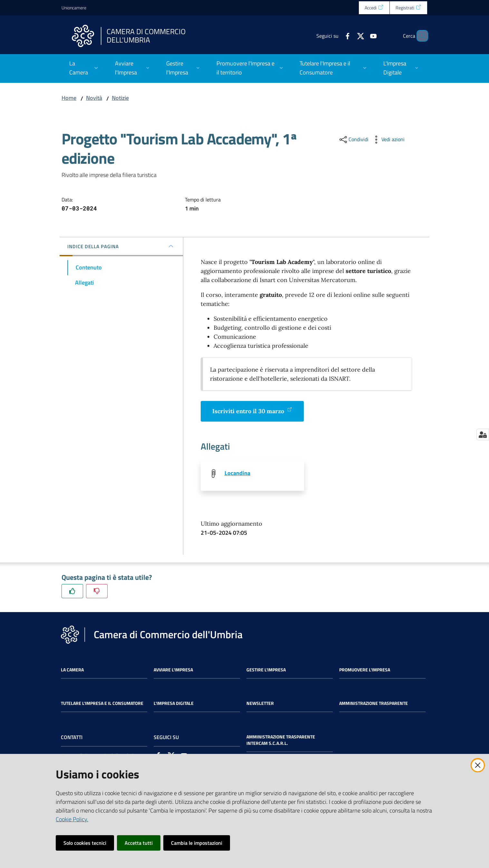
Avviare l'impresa (173, 670)
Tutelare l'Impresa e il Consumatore (102, 704)
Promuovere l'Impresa (365, 670)
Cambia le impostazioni (197, 843)
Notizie (120, 98)
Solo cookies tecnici (85, 843)
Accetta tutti (139, 843)
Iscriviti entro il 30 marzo (252, 411)
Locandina (237, 473)
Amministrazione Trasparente (374, 704)
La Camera (72, 670)
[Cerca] (420, 36)
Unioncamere (74, 8)
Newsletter (260, 704)
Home (69, 98)
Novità (94, 98)
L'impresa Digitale (174, 704)
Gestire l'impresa (266, 670)
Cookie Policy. (72, 819)
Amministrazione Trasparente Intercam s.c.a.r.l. (281, 741)
